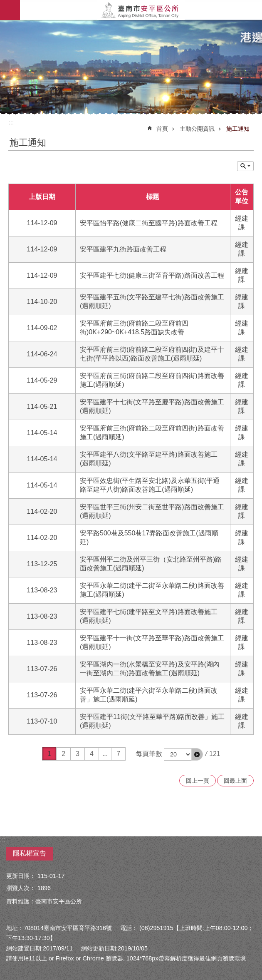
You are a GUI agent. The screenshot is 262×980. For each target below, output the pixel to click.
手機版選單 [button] (10, 10)
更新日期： (21, 876)
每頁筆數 (149, 754)
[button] (197, 754)
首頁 (162, 129)
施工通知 (238, 129)
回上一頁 (198, 781)
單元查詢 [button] (245, 166)
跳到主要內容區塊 (4, 4)
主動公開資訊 (197, 129)
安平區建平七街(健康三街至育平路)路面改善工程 (152, 275)
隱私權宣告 (30, 853)
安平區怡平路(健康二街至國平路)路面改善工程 (149, 223)
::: (11, 122)
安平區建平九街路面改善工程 (123, 249)
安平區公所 (141, 10)
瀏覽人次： (21, 888)
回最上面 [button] (235, 781)
